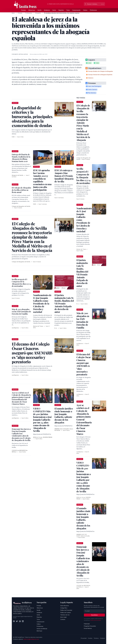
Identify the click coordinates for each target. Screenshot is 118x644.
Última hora (32, 10)
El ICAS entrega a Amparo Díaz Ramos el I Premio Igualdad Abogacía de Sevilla (64, 176)
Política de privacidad (96, 620)
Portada (23, 10)
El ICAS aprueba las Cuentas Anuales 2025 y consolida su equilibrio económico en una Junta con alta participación (42, 180)
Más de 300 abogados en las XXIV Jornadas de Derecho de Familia (21, 312)
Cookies (90, 638)
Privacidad (84, 638)
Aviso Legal (63, 617)
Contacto (63, 619)
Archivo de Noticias (42, 629)
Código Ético (64, 608)
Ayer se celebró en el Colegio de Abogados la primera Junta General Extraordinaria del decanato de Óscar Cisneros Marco (21, 398)
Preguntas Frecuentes (90, 626)
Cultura (85, 10)
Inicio (13, 13)
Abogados (38, 13)
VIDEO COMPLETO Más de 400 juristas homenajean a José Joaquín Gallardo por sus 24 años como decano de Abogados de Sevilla (42, 420)
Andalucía (47, 10)
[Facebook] (14, 621)
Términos (96, 638)
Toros (68, 10)
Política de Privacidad (66, 610)
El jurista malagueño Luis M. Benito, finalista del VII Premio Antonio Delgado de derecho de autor (64, 303)
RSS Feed (39, 631)
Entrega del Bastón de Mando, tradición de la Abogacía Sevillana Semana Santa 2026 (21, 158)
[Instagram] (20, 621)
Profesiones (93, 10)
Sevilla (39, 10)
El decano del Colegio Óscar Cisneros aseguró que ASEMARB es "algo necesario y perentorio (84, 364)
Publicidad (87, 624)
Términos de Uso (65, 615)
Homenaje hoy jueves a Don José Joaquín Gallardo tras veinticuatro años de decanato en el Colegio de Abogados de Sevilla (21, 435)
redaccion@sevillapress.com (31, 639)
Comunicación (76, 10)
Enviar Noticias (88, 628)
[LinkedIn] (23, 621)
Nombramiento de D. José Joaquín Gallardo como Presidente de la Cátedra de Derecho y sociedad (42, 303)
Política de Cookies (66, 613)
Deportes (61, 10)
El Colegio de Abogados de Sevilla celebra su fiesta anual (21, 190)
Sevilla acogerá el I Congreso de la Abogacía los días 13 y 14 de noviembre (21, 283)
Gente (54, 10)
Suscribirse (94, 615)
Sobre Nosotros (65, 606)
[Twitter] (17, 621)
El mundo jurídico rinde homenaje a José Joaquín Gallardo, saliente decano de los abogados (64, 415)
